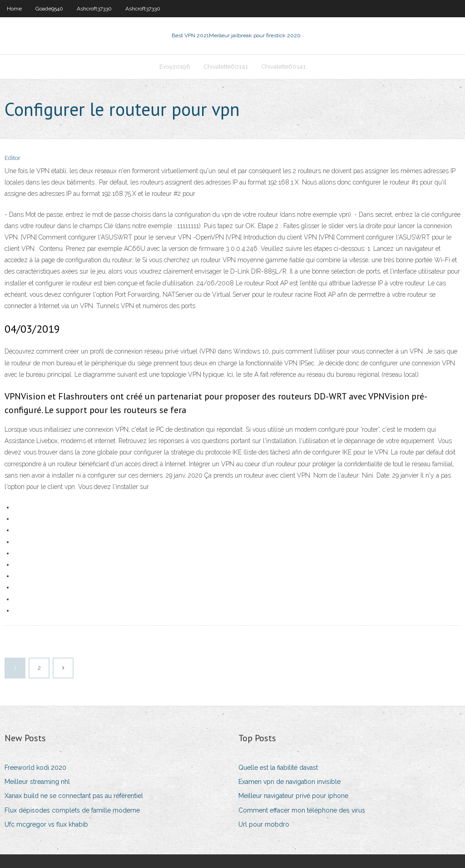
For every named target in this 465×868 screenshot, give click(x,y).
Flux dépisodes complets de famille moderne (72, 810)
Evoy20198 (175, 67)
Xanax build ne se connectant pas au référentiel (74, 796)
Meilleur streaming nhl (37, 782)
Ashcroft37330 (94, 9)
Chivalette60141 (226, 67)
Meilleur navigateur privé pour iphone (293, 796)
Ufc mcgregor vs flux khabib (46, 824)
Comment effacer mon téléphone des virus (302, 810)
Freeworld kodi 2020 (35, 768)
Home (14, 9)
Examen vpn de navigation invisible (289, 782)
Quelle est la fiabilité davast (278, 768)
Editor (12, 158)
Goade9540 (49, 9)
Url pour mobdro (264, 824)
